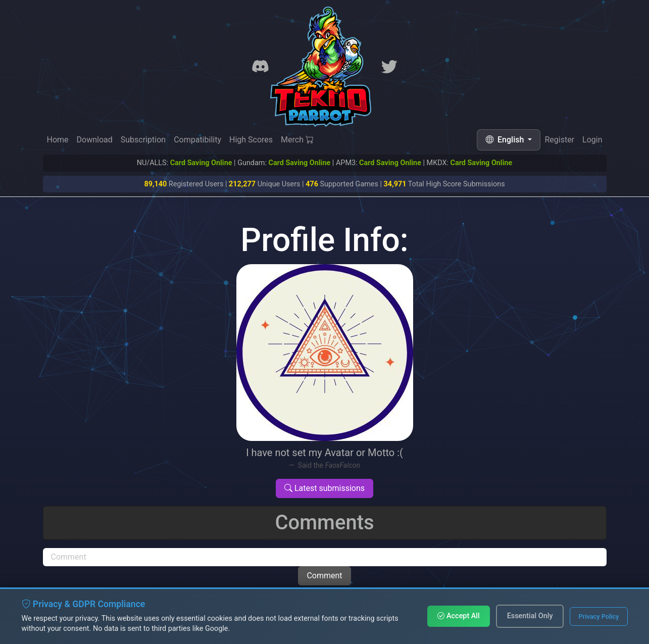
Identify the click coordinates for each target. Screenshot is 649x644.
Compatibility (197, 140)
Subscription (143, 140)
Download (95, 140)
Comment (324, 576)
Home (58, 140)
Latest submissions (324, 488)
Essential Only (530, 616)
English (506, 140)
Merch (297, 140)
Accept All (458, 616)
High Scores (251, 140)
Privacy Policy (598, 616)
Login (592, 141)
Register (559, 140)
